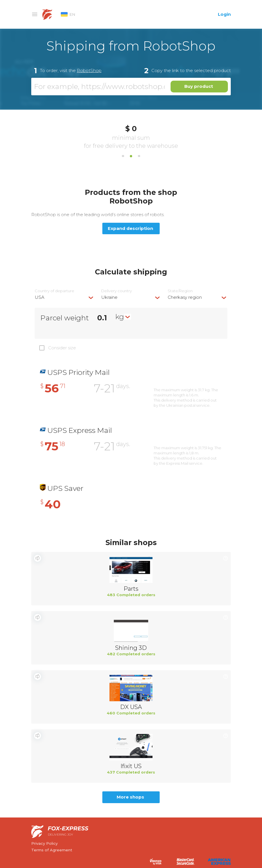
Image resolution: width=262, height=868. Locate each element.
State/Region (180, 291)
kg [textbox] (120, 317)
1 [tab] (123, 156)
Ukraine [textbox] (109, 297)
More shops (130, 797)
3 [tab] (139, 156)
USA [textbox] (40, 297)
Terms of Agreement (52, 850)
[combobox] (64, 297)
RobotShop (89, 70)
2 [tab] (131, 156)
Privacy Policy (44, 843)
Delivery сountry (117, 291)
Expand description (130, 228)
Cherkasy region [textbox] (185, 297)
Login (224, 14)
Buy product (199, 86)
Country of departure (54, 291)
